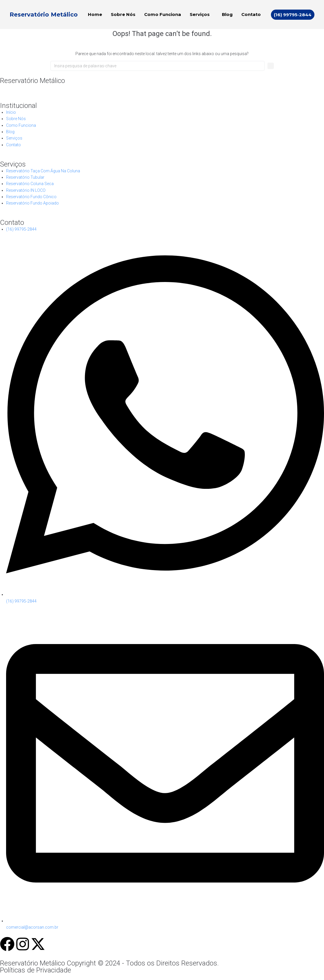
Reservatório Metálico (44, 15)
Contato (251, 14)
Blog (227, 14)
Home (95, 14)
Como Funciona (163, 14)
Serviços (200, 14)
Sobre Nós (123, 14)
